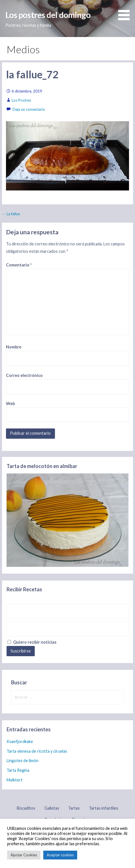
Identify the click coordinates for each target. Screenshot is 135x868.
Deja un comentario (29, 109)
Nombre (14, 347)
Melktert (15, 780)
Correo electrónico (24, 375)
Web (10, 404)
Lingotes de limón (22, 761)
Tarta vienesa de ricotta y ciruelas (37, 751)
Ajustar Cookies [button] (24, 855)
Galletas (52, 808)
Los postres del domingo (48, 15)
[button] (126, 11)
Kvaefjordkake (20, 741)
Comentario (19, 265)
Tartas (74, 808)
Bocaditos (26, 808)
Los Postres (21, 100)
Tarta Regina (18, 770)
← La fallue (11, 214)
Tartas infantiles (104, 808)
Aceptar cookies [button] (60, 855)
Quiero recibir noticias (32, 642)
